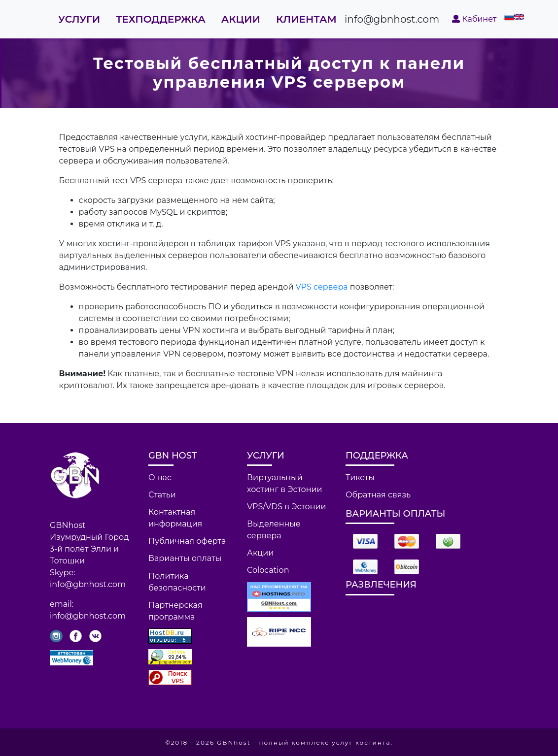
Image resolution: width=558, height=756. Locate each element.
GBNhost (68, 525)
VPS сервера (322, 287)
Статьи (162, 495)
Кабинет (474, 19)
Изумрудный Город (89, 537)
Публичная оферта (187, 541)
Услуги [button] (79, 19)
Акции (241, 19)
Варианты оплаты (185, 558)
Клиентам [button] (306, 19)
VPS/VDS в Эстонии (287, 507)
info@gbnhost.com (392, 19)
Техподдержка (161, 19)
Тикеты (360, 477)
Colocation (268, 570)
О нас (160, 477)
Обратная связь (378, 495)
